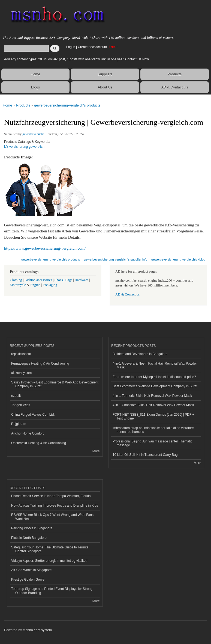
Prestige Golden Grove (28, 580)
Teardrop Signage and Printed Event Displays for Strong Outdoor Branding (52, 591)
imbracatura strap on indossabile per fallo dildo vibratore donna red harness (153, 430)
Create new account (93, 47)
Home (36, 74)
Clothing (16, 280)
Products (175, 74)
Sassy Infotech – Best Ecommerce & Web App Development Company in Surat (55, 384)
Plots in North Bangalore (29, 538)
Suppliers (105, 74)
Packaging (50, 285)
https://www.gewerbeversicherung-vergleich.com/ (45, 248)
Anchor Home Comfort (27, 433)
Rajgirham (19, 424)
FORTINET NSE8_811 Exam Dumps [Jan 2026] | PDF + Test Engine (153, 416)
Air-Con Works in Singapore (31, 570)
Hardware (82, 280)
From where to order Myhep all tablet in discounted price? (154, 377)
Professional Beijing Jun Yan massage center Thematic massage (152, 443)
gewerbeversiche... (35, 134)
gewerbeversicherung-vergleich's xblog (178, 259)
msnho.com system (37, 630)
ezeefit (16, 396)
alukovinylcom (21, 373)
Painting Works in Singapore (32, 528)
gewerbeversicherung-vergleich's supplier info (116, 259)
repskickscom (21, 354)
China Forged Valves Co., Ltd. (33, 415)
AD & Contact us (127, 294)
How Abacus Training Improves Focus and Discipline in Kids (55, 506)
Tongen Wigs (21, 405)
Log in (71, 47)
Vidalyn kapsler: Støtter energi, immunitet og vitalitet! (49, 561)
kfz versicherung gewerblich (24, 147)
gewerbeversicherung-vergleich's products (67, 105)
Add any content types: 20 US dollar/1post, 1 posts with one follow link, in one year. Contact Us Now (76, 59)
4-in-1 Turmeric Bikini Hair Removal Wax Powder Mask (152, 396)
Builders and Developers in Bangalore (140, 354)
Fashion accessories (38, 280)
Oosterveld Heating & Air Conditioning (39, 443)
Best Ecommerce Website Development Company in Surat (155, 386)
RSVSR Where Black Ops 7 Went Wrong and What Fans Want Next (52, 517)
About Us (105, 87)
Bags (69, 280)
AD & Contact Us (174, 87)
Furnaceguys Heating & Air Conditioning (40, 364)
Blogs (36, 87)
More (96, 451)
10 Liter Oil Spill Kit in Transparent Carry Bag (145, 455)
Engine (35, 285)
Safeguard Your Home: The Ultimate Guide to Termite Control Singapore (50, 549)
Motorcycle (18, 285)
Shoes (59, 280)
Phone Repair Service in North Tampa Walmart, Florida (51, 496)
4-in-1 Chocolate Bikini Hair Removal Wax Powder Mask (153, 405)
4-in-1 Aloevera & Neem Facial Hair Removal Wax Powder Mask (155, 365)
